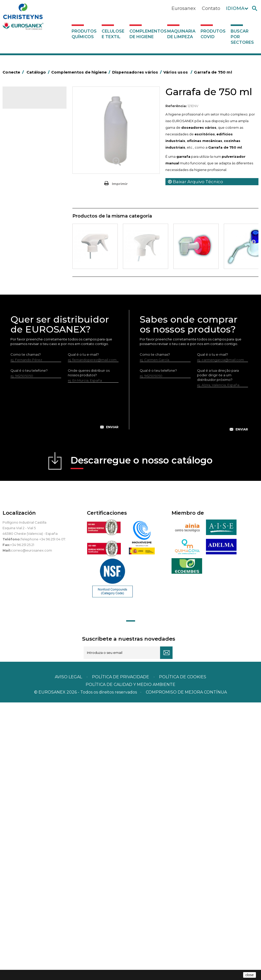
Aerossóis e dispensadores (34, 151)
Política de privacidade (121, 954)
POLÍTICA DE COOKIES (183, 954)
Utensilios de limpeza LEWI (34, 370)
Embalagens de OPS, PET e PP (34, 248)
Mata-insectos (24, 307)
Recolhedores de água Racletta (31, 342)
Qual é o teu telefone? (29, 648)
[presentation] (64, 687)
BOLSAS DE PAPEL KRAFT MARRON (33, 186)
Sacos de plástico (27, 174)
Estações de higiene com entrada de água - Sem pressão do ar (33, 418)
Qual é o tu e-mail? (83, 632)
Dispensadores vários (30, 385)
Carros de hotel (25, 198)
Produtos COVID (213, 34)
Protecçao (21, 330)
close (250, 975)
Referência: (176, 106)
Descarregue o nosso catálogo (142, 739)
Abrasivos (20, 143)
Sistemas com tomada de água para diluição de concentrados (35, 466)
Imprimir (120, 184)
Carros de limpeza (28, 206)
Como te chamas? (26, 632)
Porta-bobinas (24, 323)
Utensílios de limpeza (30, 362)
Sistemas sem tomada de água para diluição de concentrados (35, 442)
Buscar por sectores (242, 37)
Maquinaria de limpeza (181, 34)
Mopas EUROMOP (28, 315)
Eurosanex (184, 8)
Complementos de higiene (147, 34)
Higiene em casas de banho (29, 295)
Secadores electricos (30, 354)
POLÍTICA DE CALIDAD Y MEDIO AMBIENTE (130, 962)
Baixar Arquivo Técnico (195, 182)
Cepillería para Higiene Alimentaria (30, 272)
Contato (211, 8)
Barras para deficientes (31, 166)
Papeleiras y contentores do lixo (32, 217)
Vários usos (26, 394)
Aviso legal (68, 954)
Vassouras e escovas (29, 260)
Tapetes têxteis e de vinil (33, 283)
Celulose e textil (113, 34)
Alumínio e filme (26, 158)
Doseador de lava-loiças (37, 402)
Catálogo (26, 101)
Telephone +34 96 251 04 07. (43, 817)
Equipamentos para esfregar (28, 233)
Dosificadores (24, 378)
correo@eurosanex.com (31, 828)
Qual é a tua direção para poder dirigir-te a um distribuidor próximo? (218, 653)
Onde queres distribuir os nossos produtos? (89, 650)
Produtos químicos (84, 34)
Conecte (14, 72)
